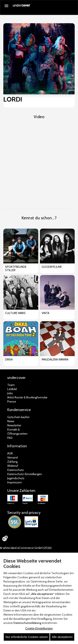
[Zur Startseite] (22, 7)
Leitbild (12, 389)
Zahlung (12, 462)
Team (11, 385)
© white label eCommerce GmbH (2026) (26, 548)
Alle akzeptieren (62, 637)
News (11, 421)
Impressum (15, 482)
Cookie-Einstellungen (39, 628)
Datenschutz (15, 470)
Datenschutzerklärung (27, 623)
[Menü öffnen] (6, 6)
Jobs (10, 393)
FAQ (10, 438)
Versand (12, 457)
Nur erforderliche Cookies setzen (27, 637)
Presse (12, 401)
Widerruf (13, 466)
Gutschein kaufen (18, 417)
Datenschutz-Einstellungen (25, 474)
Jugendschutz (16, 478)
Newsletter (14, 425)
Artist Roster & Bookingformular (27, 397)
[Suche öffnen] (73, 6)
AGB (10, 453)
